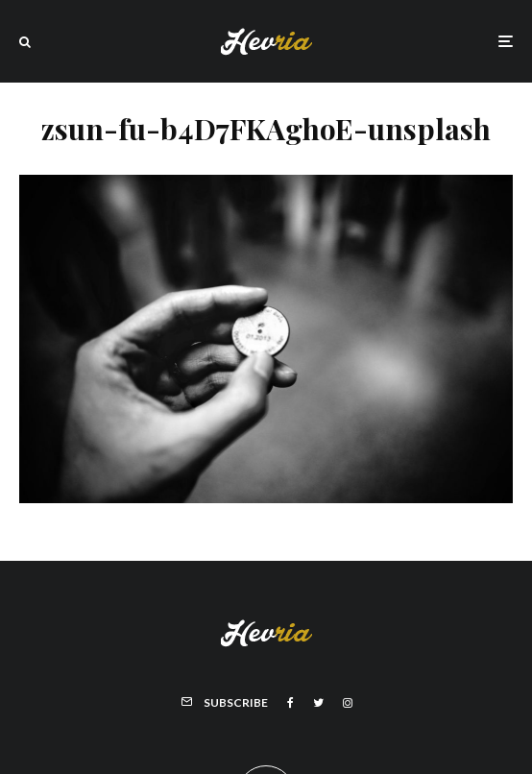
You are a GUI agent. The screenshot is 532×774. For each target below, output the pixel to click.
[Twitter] (318, 703)
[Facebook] (290, 703)
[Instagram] (348, 703)
